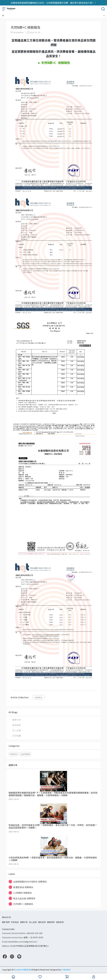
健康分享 (17, 720)
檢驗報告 (38, 697)
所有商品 (15, 922)
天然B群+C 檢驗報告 (21, 904)
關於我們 (6, 922)
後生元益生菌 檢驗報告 (22, 898)
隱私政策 (42, 922)
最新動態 (17, 725)
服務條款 (51, 922)
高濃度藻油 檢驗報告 (21, 887)
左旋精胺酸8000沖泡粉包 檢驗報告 (28, 882)
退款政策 (60, 922)
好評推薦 (17, 736)
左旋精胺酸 (25, 754)
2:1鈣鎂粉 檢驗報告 (20, 893)
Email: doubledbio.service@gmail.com (20, 942)
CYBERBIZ (66, 970)
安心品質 (17, 730)
